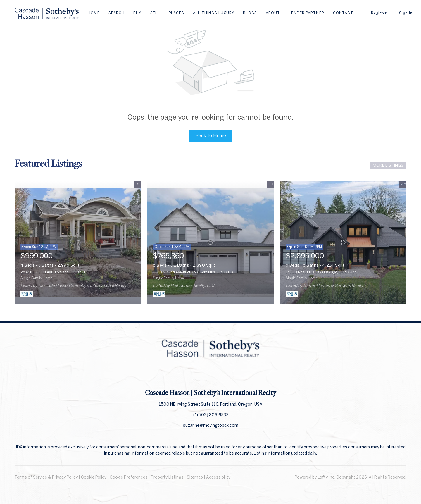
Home (94, 13)
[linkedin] (210, 375)
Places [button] (176, 13)
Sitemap (195, 478)
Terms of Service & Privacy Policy (46, 478)
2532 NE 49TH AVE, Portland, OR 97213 (54, 272)
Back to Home (211, 136)
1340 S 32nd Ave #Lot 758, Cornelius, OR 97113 (193, 272)
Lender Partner (306, 13)
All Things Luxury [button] (214, 13)
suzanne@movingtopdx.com (211, 426)
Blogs (250, 13)
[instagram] (222, 375)
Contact (343, 13)
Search (117, 13)
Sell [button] (155, 13)
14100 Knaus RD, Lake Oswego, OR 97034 (321, 272)
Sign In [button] (406, 13)
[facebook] (199, 375)
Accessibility (218, 478)
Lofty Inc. (326, 478)
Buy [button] (137, 13)
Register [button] (379, 13)
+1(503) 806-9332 (210, 415)
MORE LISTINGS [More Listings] (388, 166)
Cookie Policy (94, 478)
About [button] (273, 13)
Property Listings (167, 478)
